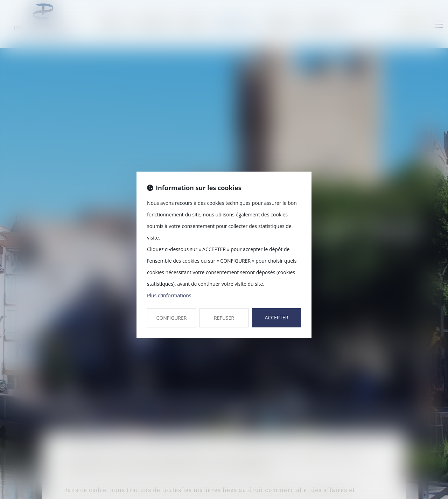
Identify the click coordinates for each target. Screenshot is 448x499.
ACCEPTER (277, 317)
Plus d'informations (169, 295)
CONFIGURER (172, 318)
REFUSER (224, 318)
